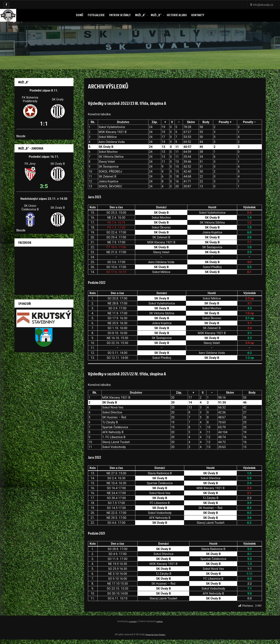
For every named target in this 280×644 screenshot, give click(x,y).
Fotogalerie (96, 15)
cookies (140, 625)
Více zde (21, 136)
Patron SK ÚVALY (120, 15)
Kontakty (198, 15)
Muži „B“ (156, 15)
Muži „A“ (140, 15)
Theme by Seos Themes (155, 639)
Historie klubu (177, 15)
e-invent (136, 621)
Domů (80, 15)
